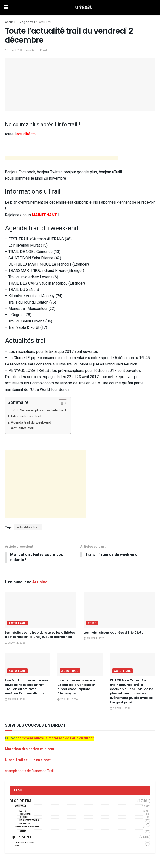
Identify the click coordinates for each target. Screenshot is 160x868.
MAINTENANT (44, 215)
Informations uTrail (26, 416)
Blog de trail (27, 22)
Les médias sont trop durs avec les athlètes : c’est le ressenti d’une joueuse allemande (40, 635)
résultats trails (29, 821)
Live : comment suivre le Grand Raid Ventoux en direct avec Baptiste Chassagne (76, 687)
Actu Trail (45, 22)
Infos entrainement (27, 827)
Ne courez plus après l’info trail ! (43, 410)
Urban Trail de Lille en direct (28, 760)
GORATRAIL (25, 814)
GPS (17, 846)
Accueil (10, 22)
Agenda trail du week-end (31, 422)
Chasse (24, 818)
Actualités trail (22, 428)
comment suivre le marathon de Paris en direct (56, 738)
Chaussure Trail (25, 843)
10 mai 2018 (13, 50)
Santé (23, 832)
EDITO (92, 623)
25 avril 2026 (15, 643)
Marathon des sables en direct (30, 749)
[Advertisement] (62, 159)
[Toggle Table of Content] (60, 403)
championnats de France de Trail (29, 771)
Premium (25, 824)
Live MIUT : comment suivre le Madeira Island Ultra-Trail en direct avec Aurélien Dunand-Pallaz (26, 687)
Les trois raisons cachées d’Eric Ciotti (114, 633)
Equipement (21, 838)
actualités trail (28, 527)
